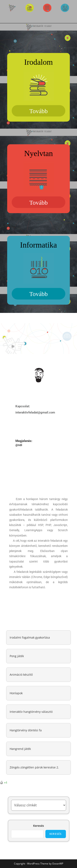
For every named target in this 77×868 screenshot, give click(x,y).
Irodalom (38, 62)
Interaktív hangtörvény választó (31, 712)
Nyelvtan (38, 153)
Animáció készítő (21, 675)
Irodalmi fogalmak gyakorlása (30, 637)
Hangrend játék (20, 749)
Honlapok (16, 693)
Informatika (38, 245)
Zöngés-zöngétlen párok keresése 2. (34, 767)
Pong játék (17, 656)
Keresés (38, 826)
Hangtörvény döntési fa (26, 730)
